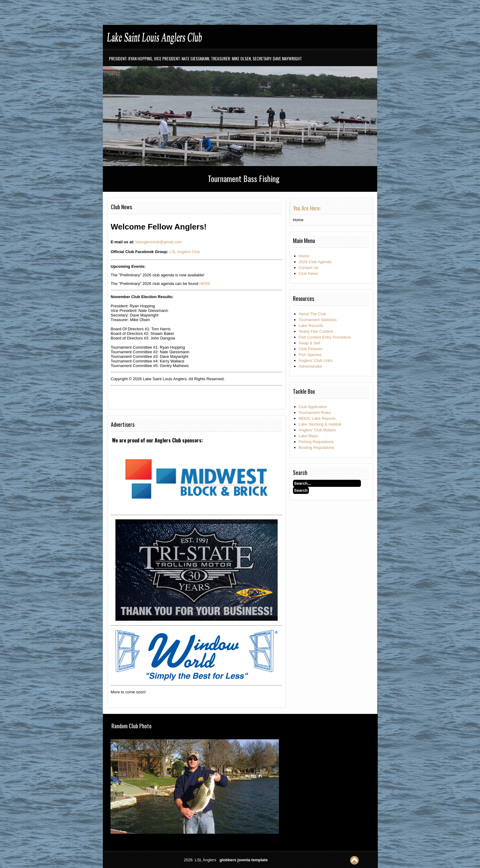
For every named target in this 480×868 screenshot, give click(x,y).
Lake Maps (309, 436)
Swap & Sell (309, 343)
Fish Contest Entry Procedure (325, 337)
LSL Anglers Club (185, 252)
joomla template (253, 860)
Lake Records (311, 326)
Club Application (313, 407)
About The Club (313, 314)
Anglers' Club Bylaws (317, 430)
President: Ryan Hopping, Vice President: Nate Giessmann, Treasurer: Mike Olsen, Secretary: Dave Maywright (205, 58)
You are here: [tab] (307, 208)
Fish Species (310, 355)
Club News (121, 207)
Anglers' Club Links (316, 360)
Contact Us (309, 268)
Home (304, 256)
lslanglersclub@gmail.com (158, 242)
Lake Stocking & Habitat (320, 424)
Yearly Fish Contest (316, 331)
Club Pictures (311, 349)
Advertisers (123, 424)
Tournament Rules (315, 413)
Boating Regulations (317, 447)
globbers (228, 860)
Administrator (311, 366)
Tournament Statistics (318, 320)
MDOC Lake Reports (317, 418)
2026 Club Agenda (315, 262)
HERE (205, 284)
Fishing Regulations (316, 442)
